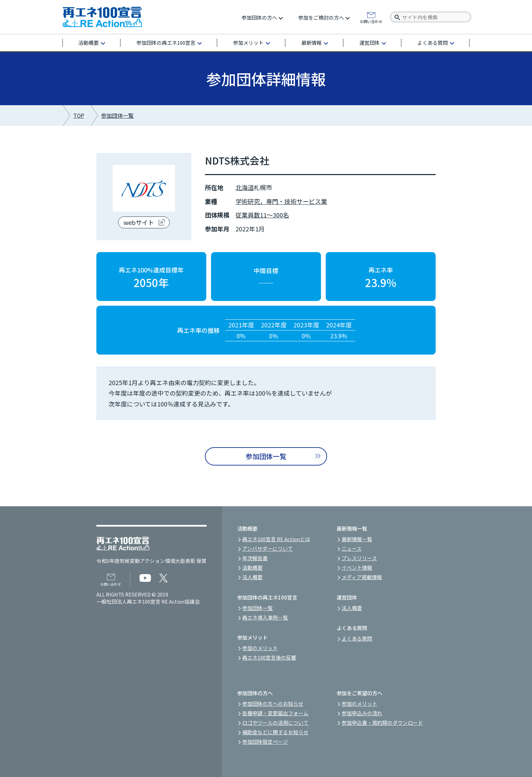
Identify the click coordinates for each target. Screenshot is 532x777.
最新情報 (311, 43)
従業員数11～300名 (262, 215)
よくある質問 (433, 43)
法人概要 (252, 577)
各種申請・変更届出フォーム (275, 713)
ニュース (352, 548)
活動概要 (89, 43)
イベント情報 (357, 567)
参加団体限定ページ (265, 742)
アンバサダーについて (268, 548)
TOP (79, 116)
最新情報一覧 (357, 539)
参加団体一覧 (117, 116)
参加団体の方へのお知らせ (273, 704)
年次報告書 (255, 558)
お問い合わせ (371, 21)
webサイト (139, 222)
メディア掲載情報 (362, 577)
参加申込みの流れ (362, 713)
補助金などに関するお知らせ (275, 732)
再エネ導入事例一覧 (265, 617)
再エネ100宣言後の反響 (269, 657)
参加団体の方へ (259, 17)
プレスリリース (359, 558)
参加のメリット (260, 648)
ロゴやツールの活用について (275, 723)
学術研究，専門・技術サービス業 (281, 201)
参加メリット (248, 43)
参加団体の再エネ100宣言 (166, 43)
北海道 (245, 187)
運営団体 (369, 43)
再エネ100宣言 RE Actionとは (276, 539)
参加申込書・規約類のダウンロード (382, 723)
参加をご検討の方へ (321, 17)
